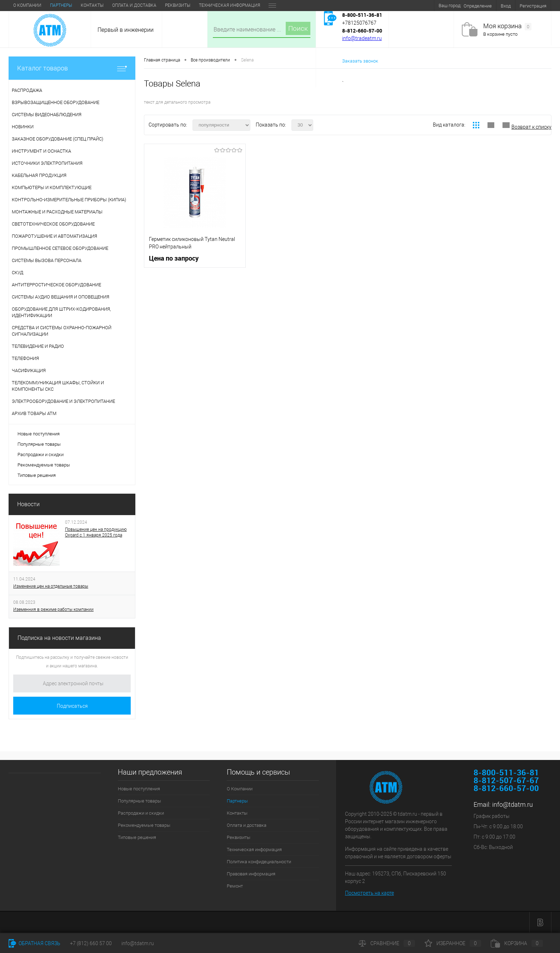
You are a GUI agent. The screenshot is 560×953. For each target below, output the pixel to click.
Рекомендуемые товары (44, 465)
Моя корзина (507, 26)
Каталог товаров (72, 68)
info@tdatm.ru (512, 804)
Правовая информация (251, 874)
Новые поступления (39, 434)
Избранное (453, 943)
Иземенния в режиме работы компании (53, 609)
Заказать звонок (360, 61)
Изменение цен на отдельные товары (51, 586)
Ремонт (235, 886)
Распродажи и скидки (41, 455)
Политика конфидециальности (259, 862)
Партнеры (61, 5)
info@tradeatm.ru (362, 38)
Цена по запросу (174, 258)
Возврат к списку (531, 127)
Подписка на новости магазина (59, 638)
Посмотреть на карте (369, 893)
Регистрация (533, 6)
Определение (478, 6)
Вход (506, 6)
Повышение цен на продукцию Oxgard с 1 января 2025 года (96, 532)
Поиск (298, 28)
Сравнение (387, 943)
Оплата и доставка (134, 5)
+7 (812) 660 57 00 (91, 943)
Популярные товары (39, 444)
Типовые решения (37, 475)
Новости (28, 504)
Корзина (517, 943)
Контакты (92, 5)
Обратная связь (34, 943)
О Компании (27, 5)
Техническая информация (229, 5)
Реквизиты (178, 5)
